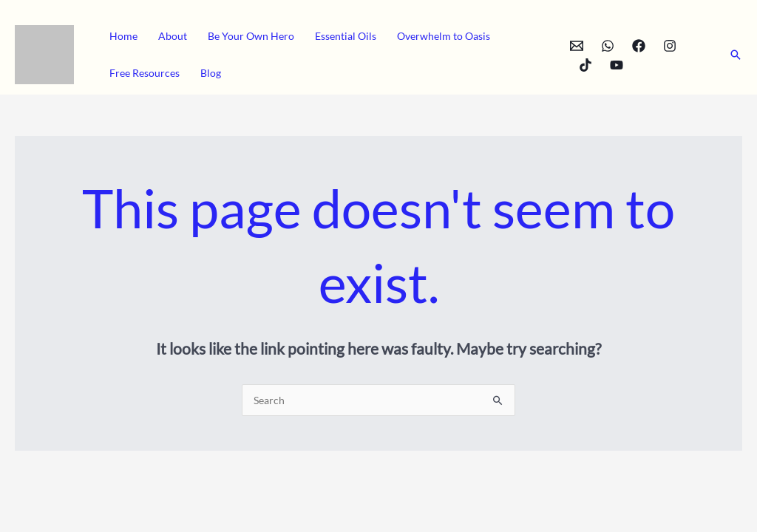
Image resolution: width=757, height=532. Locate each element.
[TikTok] (585, 65)
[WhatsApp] (608, 46)
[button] (736, 55)
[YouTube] (617, 65)
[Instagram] (670, 46)
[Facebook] (639, 46)
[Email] (577, 46)
